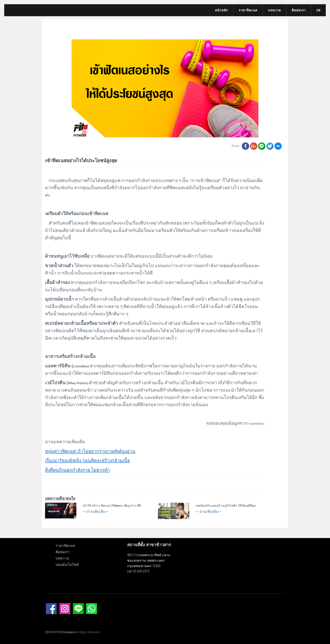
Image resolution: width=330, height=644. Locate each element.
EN (319, 10)
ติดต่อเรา (299, 10)
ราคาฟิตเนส (248, 10)
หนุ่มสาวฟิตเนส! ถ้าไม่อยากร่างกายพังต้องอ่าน (90, 451)
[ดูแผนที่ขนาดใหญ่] (226, 564)
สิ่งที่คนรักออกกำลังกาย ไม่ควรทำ (77, 470)
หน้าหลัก (221, 10)
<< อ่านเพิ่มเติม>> (96, 511)
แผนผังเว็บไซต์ (67, 565)
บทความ (274, 10)
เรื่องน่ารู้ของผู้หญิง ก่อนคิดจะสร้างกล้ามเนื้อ (87, 461)
